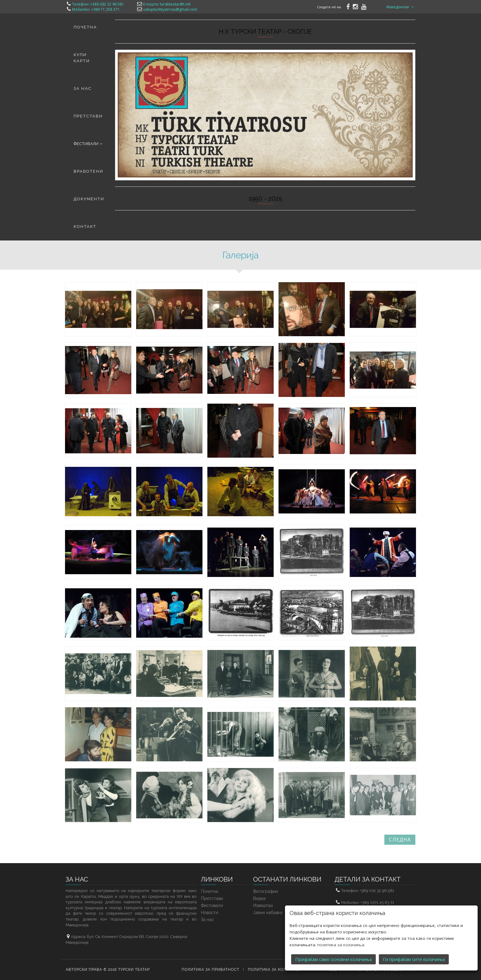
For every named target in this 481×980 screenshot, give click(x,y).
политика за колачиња (341, 939)
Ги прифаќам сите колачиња (414, 954)
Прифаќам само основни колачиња (333, 954)
